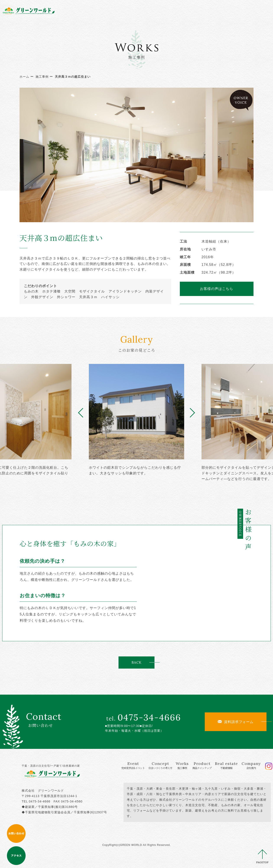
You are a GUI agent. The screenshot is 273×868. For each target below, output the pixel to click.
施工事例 (42, 77)
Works (151, 10)
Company (232, 10)
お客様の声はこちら (217, 289)
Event (91, 10)
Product (175, 10)
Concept (124, 10)
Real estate (204, 10)
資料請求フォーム (236, 722)
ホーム (24, 77)
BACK (136, 662)
